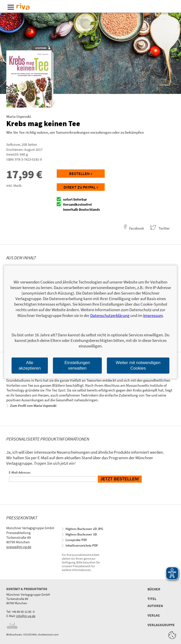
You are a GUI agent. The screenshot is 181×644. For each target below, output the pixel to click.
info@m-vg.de (26, 616)
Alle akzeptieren (30, 365)
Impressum (153, 315)
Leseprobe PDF (76, 540)
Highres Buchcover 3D (81, 534)
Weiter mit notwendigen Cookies (138, 365)
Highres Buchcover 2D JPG (84, 529)
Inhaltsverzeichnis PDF (82, 545)
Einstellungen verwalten (77, 365)
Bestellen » (81, 173)
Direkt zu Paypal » (81, 187)
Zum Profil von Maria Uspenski (33, 406)
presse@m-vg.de (19, 547)
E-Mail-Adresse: (20, 472)
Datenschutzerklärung (110, 315)
